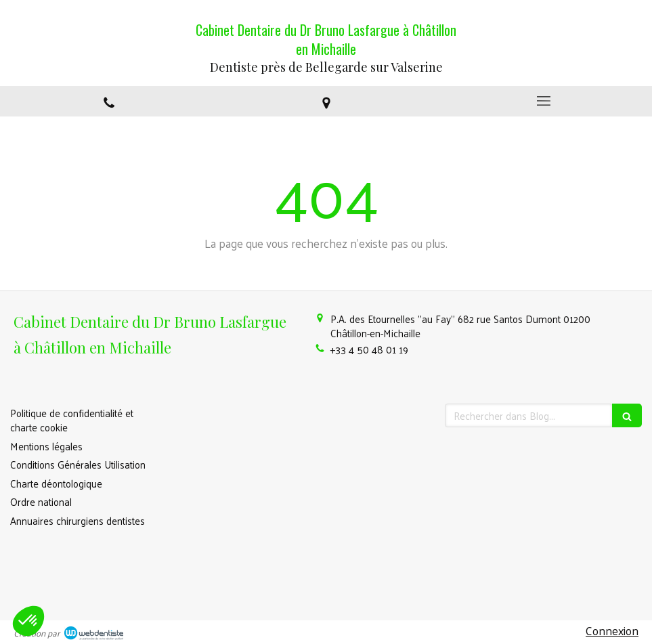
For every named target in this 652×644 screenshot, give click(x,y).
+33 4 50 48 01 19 (369, 349)
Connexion (612, 630)
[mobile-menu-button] (543, 101)
